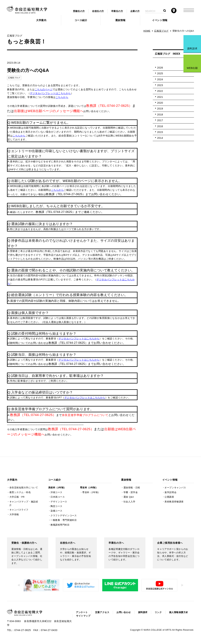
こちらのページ (44, 89)
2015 (160, 132)
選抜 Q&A (129, 497)
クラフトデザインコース (64, 516)
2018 (160, 115)
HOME (147, 31)
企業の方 (135, 11)
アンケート (82, 612)
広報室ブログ (161, 31)
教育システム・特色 (20, 492)
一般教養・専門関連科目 (64, 520)
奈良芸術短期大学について (24, 488)
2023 (160, 85)
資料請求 (192, 48)
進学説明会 (170, 492)
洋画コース (56, 492)
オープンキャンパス (175, 488)
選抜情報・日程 (132, 488)
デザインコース (59, 502)
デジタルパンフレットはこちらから (50, 93)
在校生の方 (98, 11)
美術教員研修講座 (174, 502)
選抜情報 (120, 20)
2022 (160, 91)
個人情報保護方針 (179, 612)
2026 (160, 68)
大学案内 (41, 20)
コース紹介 (81, 20)
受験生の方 (79, 11)
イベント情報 (160, 20)
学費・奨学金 (131, 492)
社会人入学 (129, 502)
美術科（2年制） (57, 488)
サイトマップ (83, 616)
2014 (160, 138)
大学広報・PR (17, 497)
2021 (160, 97)
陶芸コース (56, 506)
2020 (160, 103)
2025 (160, 73)
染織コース (56, 511)
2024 (160, 79)
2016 (160, 126)
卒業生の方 (117, 11)
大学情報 (14, 515)
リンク (158, 612)
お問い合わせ (124, 612)
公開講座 (169, 497)
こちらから (62, 97)
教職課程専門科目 (60, 525)
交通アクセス (102, 612)
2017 (160, 120)
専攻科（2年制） (89, 488)
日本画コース (58, 497)
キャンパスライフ (19, 510)
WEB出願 (192, 68)
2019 (160, 109)
